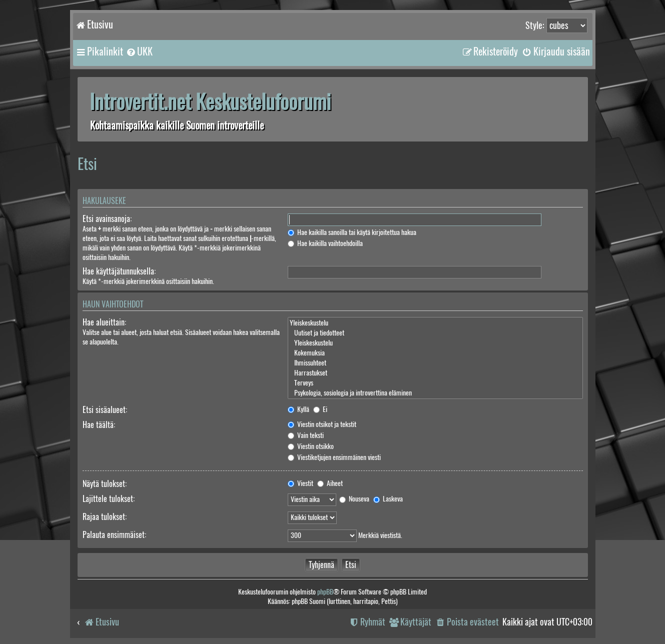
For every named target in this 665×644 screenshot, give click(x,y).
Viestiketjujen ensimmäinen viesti (334, 457)
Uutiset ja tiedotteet (435, 333)
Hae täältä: (99, 425)
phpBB (325, 592)
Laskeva (388, 499)
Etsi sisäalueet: (105, 410)
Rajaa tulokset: (105, 517)
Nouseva (354, 499)
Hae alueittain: (104, 322)
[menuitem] (139, 51)
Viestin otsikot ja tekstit (322, 424)
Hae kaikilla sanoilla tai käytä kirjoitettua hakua (352, 232)
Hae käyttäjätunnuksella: (119, 271)
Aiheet (330, 483)
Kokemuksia (435, 353)
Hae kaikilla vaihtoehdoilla (325, 243)
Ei (320, 409)
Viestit (300, 483)
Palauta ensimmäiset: (114, 535)
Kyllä (298, 409)
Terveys (435, 383)
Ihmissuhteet (435, 363)
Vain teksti (306, 435)
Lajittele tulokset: (109, 499)
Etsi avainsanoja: (107, 219)
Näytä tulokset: (105, 484)
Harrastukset (435, 373)
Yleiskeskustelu (435, 323)
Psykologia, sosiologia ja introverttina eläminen (435, 393)
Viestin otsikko (311, 446)
